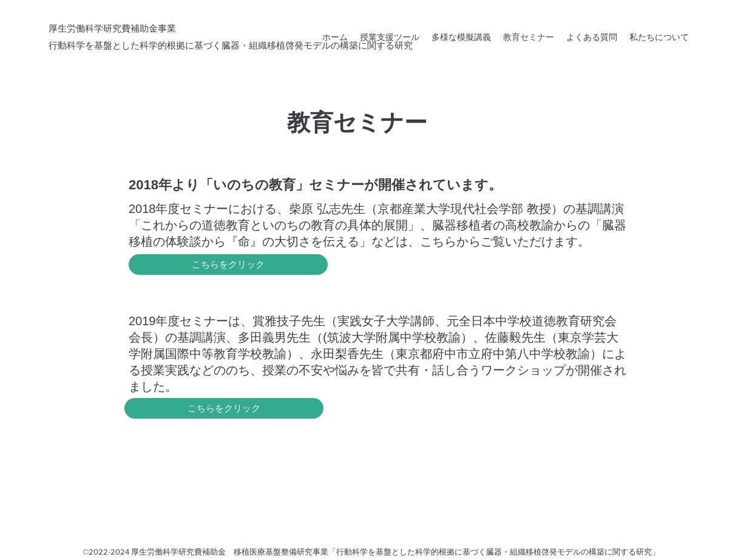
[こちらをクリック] (228, 265)
